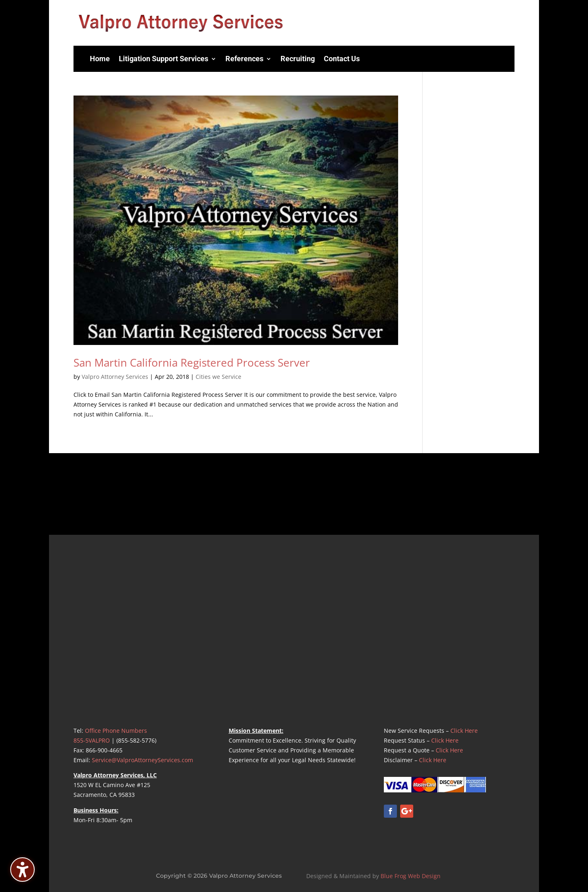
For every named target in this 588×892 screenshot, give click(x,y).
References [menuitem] (244, 59)
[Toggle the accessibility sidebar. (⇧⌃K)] (22, 870)
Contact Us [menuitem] (342, 59)
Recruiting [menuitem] (298, 59)
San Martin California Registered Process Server (192, 363)
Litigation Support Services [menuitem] (164, 59)
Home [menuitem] (100, 59)
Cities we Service (218, 377)
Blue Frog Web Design (411, 876)
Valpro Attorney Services (115, 377)
